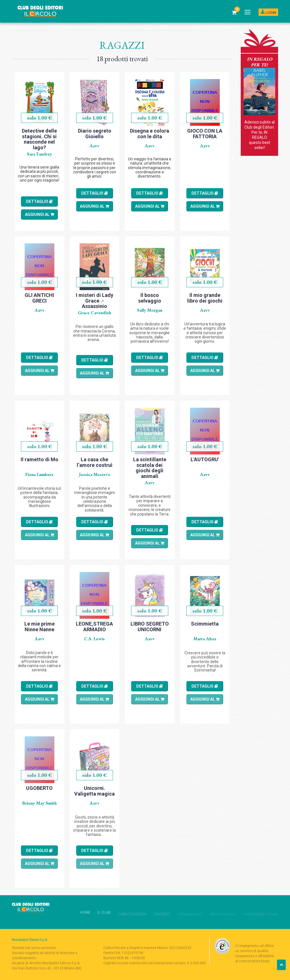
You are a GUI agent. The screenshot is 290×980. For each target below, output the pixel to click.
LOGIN (268, 12)
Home (17, 26)
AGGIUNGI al (40, 214)
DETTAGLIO (39, 201)
